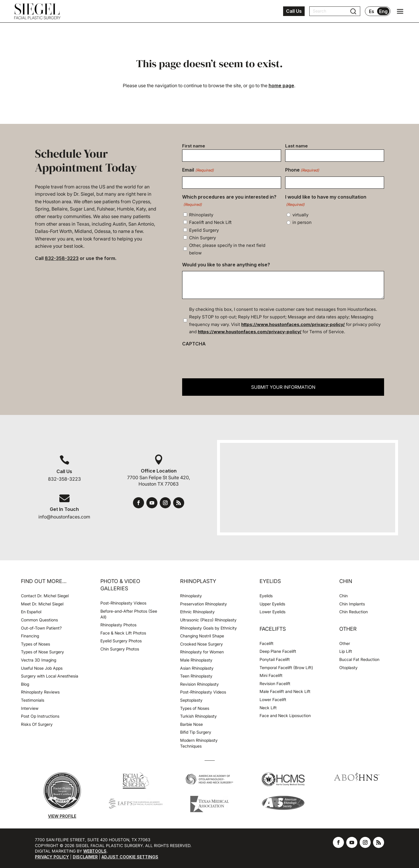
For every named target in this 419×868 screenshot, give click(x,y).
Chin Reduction (354, 612)
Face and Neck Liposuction (285, 715)
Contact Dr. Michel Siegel (45, 596)
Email (198, 170)
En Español (31, 612)
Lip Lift (346, 651)
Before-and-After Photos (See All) (129, 614)
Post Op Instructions (40, 716)
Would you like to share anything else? (226, 265)
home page (281, 85)
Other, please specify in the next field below (227, 249)
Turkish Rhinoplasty (198, 716)
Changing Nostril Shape (202, 636)
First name (194, 146)
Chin (343, 596)
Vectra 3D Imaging (39, 660)
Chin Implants (352, 604)
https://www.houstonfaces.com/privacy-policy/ (293, 324)
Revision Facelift (275, 683)
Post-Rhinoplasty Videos (124, 603)
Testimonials (33, 700)
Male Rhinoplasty (196, 660)
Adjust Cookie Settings (130, 857)
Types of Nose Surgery (42, 652)
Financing (30, 636)
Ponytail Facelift (275, 659)
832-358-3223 (62, 258)
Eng (383, 11)
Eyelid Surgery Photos (121, 641)
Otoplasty (348, 668)
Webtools (95, 851)
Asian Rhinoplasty (197, 668)
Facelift (267, 643)
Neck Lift (268, 708)
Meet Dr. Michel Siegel (42, 604)
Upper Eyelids (272, 604)
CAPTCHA (194, 344)
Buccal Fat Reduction (359, 659)
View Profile (62, 816)
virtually (300, 215)
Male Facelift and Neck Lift (285, 691)
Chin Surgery (203, 238)
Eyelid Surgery (204, 230)
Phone (302, 170)
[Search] (331, 11)
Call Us (294, 11)
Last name (297, 146)
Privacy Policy (52, 857)
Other (345, 643)
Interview (30, 708)
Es (372, 11)
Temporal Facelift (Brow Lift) (286, 668)
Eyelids (266, 596)
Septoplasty (191, 700)
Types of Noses (35, 644)
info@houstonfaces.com (64, 517)
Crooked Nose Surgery (201, 644)
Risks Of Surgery (37, 724)
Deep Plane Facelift (278, 651)
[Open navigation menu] (400, 11)
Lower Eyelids (272, 612)
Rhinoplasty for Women (202, 652)
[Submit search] (353, 11)
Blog (25, 684)
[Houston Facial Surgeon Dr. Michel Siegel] (37, 11)
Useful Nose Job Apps (42, 668)
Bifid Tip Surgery (196, 732)
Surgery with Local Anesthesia (50, 676)
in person (302, 222)
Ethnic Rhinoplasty (198, 612)
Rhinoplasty (201, 215)
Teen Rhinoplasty (196, 676)
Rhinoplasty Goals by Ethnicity (208, 628)
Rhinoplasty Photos (118, 625)
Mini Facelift (271, 675)
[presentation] (226, 361)
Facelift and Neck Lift (210, 222)
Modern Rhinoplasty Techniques (199, 743)
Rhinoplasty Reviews (40, 692)
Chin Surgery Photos (120, 649)
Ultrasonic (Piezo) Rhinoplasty (208, 620)
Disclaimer (85, 857)
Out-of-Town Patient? (41, 628)
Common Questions (39, 620)
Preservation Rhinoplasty (204, 604)
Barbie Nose (191, 724)
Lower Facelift (273, 699)
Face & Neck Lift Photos (123, 633)
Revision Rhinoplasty (199, 684)
